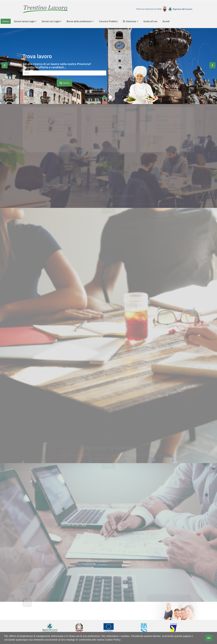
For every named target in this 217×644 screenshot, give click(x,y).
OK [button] (209, 638)
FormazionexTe (52, 335)
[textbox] (64, 73)
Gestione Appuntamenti (146, 375)
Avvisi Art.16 (138, 256)
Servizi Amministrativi (57, 375)
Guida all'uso (150, 21)
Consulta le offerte (54, 256)
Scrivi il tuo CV (50, 296)
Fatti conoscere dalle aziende (151, 296)
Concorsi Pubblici (108, 21)
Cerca (64, 83)
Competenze (105, 158)
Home (6, 21)
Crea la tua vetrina (54, 515)
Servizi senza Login (25, 21)
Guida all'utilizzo (52, 158)
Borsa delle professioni (80, 21)
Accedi (166, 21)
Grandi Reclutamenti (56, 419)
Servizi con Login (52, 21)
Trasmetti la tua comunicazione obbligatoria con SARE (65, 556)
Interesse (131, 21)
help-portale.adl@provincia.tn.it (100, 608)
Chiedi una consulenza (144, 554)
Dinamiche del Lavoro (169, 160)
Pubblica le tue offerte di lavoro (153, 515)
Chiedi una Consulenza (145, 335)
